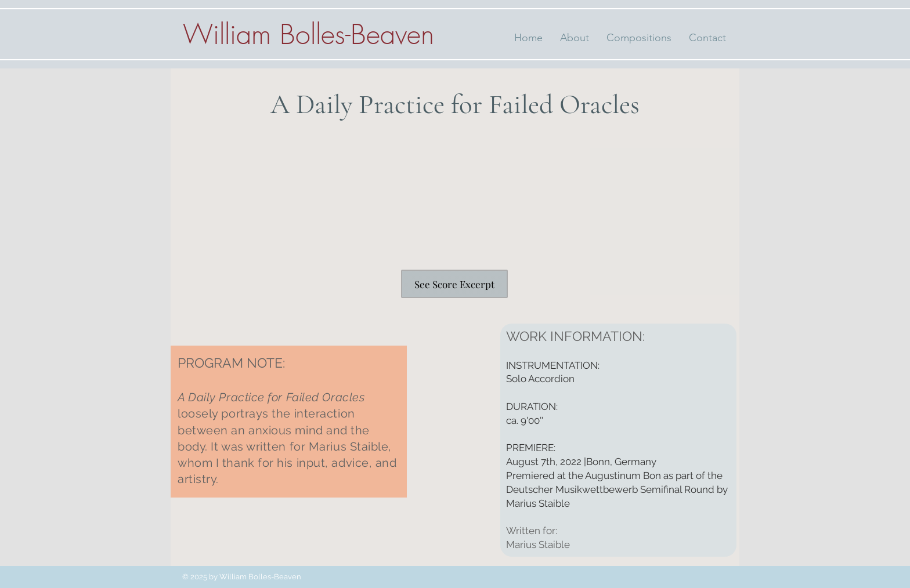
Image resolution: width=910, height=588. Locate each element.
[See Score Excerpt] (454, 284)
